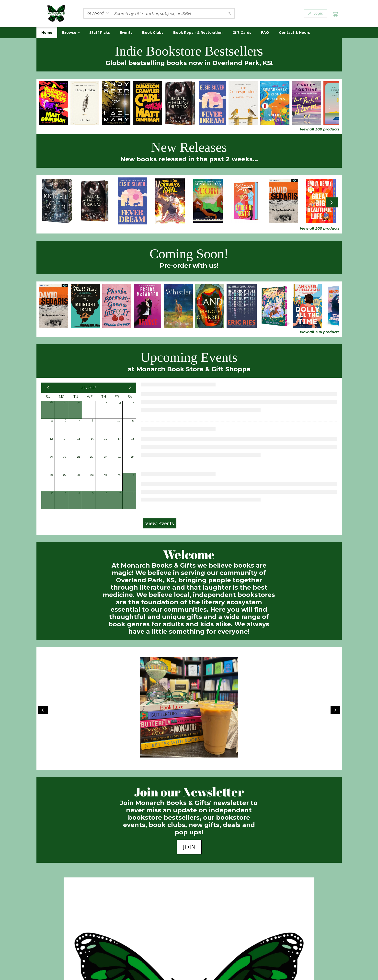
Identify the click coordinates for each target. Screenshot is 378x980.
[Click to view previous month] (48, 388)
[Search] (229, 13)
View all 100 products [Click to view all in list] (320, 129)
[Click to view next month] (130, 388)
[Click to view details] (53, 103)
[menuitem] (47, 33)
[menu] (189, 33)
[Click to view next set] (332, 202)
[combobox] (98, 13)
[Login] (316, 13)
